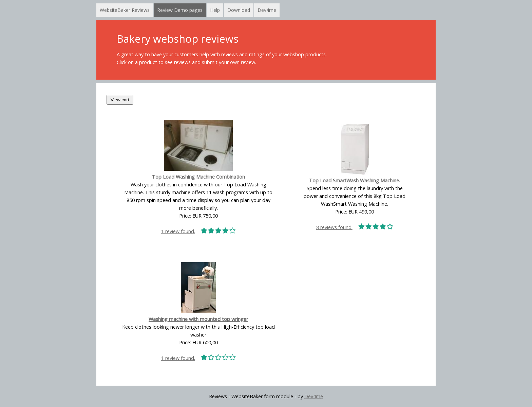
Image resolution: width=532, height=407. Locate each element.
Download (239, 10)
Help (215, 10)
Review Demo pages (180, 10)
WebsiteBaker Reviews (125, 10)
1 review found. (198, 231)
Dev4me (267, 10)
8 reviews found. (355, 227)
